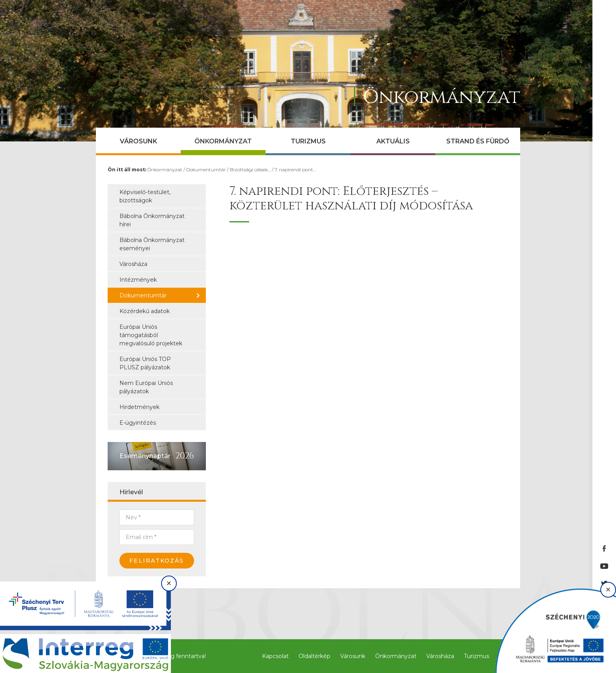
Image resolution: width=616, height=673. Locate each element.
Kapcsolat (275, 656)
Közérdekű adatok (145, 311)
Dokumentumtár (206, 170)
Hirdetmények (139, 407)
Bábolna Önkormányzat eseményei (152, 244)
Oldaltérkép (314, 656)
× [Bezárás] (169, 583)
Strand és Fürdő (478, 141)
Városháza (133, 264)
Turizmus (308, 141)
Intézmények (138, 280)
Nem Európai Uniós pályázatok (146, 387)
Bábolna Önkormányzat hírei (152, 220)
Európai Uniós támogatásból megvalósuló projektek (151, 335)
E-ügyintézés (138, 423)
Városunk (138, 141)
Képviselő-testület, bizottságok (145, 196)
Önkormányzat (223, 141)
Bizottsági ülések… (250, 170)
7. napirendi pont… (295, 170)
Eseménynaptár (145, 456)
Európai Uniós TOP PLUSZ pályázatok (145, 363)
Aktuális (393, 141)
